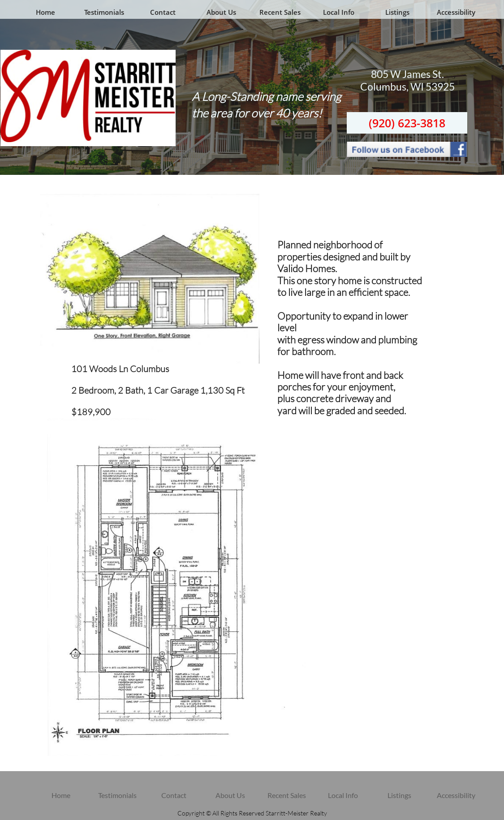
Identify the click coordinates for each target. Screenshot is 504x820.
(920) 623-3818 (407, 123)
